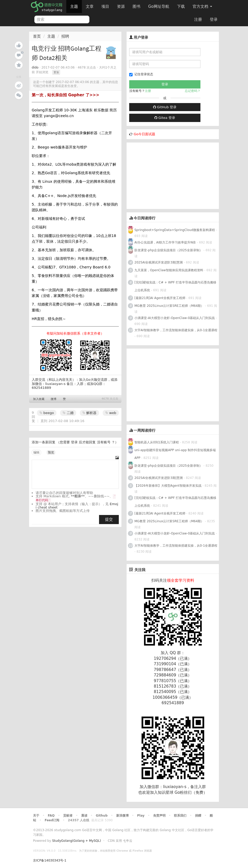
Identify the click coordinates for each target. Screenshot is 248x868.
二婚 (68, 413)
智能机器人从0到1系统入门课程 (157, 442)
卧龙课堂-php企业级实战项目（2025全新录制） (168, 250)
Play (141, 816)
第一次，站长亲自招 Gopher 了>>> (66, 95)
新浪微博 (122, 816)
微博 (54, 399)
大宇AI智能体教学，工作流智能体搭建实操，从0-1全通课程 (176, 330)
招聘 (65, 36)
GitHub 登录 (165, 107)
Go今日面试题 (144, 134)
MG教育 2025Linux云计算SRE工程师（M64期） (169, 306)
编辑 (36, 452)
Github (102, 816)
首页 (37, 36)
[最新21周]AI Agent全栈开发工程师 (160, 298)
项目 (105, 6)
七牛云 (128, 841)
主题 (74, 6)
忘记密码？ (193, 91)
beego (47, 413)
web (111, 413)
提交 (109, 519)
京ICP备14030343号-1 (50, 860)
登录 (214, 19)
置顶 (56, 72)
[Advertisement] (166, 175)
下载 (181, 6)
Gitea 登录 (165, 118)
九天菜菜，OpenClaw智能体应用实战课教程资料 (169, 270)
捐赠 (198, 816)
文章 (90, 6)
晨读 (84, 816)
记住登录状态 (141, 74)
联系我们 (180, 816)
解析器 (89, 413)
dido (35, 67)
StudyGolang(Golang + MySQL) (76, 841)
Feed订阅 (52, 820)
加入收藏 (39, 399)
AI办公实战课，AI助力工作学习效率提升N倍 (165, 242)
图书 (136, 6)
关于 (36, 816)
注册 (198, 19)
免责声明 (159, 816)
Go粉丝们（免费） (191, 792)
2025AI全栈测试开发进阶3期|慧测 (159, 262)
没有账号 (104, 442)
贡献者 (68, 816)
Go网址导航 (159, 5)
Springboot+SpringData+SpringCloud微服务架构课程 (175, 230)
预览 (51, 452)
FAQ (51, 816)
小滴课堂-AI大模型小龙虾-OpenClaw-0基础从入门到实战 (175, 318)
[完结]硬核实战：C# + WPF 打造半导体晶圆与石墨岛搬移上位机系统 (175, 286)
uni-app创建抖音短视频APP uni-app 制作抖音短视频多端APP (175, 454)
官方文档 (202, 6)
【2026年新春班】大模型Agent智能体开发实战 (168, 486)
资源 (121, 6)
